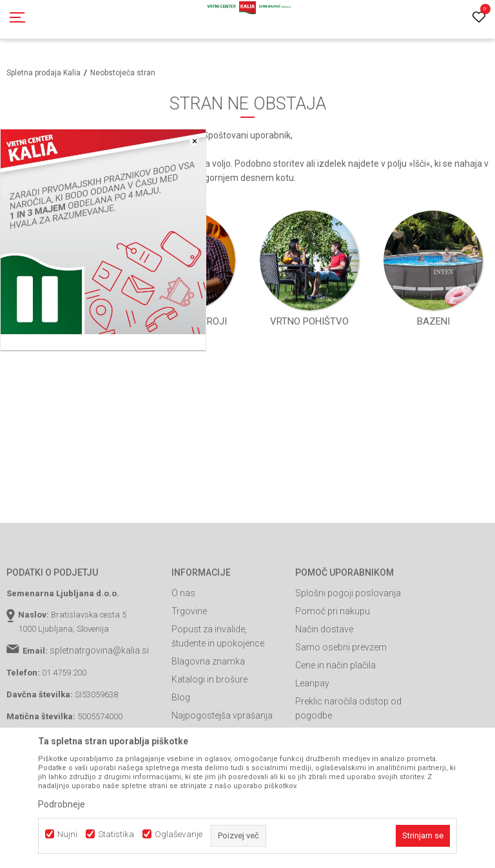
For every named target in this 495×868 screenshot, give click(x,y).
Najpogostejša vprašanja (222, 715)
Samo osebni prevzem (341, 647)
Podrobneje (62, 804)
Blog (181, 697)
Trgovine (189, 611)
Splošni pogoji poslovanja (348, 593)
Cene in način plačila (335, 665)
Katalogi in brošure (209, 679)
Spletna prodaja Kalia (44, 73)
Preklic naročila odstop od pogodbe (348, 708)
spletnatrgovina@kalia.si (99, 650)
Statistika (116, 834)
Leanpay (312, 683)
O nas (183, 593)
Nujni (67, 834)
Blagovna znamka (208, 661)
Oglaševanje (179, 834)
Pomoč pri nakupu (333, 611)
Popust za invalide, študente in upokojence (218, 636)
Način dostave (324, 629)
